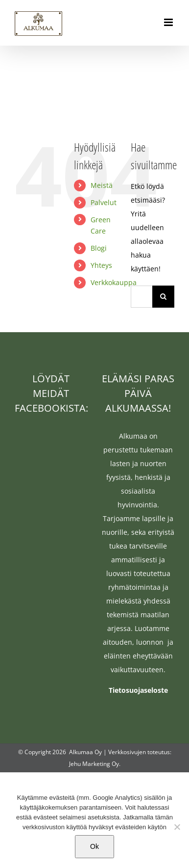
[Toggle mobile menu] (169, 22)
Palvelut (104, 202)
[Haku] (163, 297)
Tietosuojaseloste (138, 690)
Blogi (99, 248)
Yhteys (101, 265)
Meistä (102, 185)
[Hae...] (142, 297)
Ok (94, 846)
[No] (177, 827)
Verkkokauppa (114, 282)
